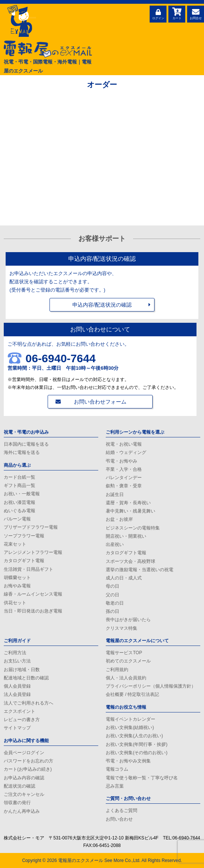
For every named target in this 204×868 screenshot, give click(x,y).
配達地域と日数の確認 (26, 678)
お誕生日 (115, 494)
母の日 (112, 586)
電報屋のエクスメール (81, 860)
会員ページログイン (24, 753)
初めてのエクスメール (128, 661)
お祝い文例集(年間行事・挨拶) (136, 744)
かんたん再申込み (22, 811)
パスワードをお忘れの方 (28, 761)
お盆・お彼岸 (119, 519)
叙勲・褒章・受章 (124, 486)
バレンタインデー (124, 478)
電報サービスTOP (124, 653)
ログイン (158, 13)
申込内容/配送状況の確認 (102, 305)
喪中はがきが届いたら (128, 620)
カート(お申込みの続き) (28, 769)
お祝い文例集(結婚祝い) (130, 727)
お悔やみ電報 (17, 586)
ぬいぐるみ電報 (19, 511)
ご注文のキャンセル (24, 794)
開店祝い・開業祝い (126, 536)
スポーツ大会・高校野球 (130, 561)
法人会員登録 (17, 694)
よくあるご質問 (121, 811)
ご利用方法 (15, 653)
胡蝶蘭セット (17, 578)
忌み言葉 (115, 786)
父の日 (112, 595)
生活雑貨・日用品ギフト (28, 569)
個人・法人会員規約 (126, 678)
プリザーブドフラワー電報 (31, 527)
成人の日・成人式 (124, 578)
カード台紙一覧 (19, 477)
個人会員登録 (17, 686)
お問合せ (196, 13)
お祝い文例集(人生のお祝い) (134, 736)
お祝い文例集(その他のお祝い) (136, 753)
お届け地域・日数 (22, 670)
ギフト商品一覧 (19, 485)
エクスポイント (19, 711)
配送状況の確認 (19, 786)
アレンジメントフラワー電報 (33, 552)
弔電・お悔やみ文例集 (128, 761)
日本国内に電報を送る (26, 444)
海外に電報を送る (22, 452)
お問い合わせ (119, 819)
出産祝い (115, 544)
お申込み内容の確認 (24, 778)
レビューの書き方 (22, 720)
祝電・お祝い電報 (124, 444)
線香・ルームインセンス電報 (33, 594)
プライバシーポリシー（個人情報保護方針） (151, 686)
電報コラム (117, 769)
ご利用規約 (117, 670)
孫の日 (112, 611)
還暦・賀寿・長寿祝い (128, 503)
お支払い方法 (17, 661)
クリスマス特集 (121, 628)
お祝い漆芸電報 (19, 502)
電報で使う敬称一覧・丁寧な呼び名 (142, 778)
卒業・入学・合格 (124, 469)
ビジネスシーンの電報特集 (133, 528)
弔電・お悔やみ (121, 461)
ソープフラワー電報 (24, 536)
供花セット (15, 603)
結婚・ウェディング (126, 452)
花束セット (15, 544)
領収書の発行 (17, 803)
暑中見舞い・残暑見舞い (130, 511)
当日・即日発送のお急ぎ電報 (33, 611)
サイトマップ (17, 728)
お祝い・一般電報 (22, 494)
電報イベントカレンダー (130, 719)
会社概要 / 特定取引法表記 (132, 694)
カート (177, 13)
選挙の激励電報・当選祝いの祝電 (139, 570)
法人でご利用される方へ (28, 703)
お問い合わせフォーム (100, 402)
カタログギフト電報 (24, 561)
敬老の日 (115, 603)
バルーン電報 (17, 519)
